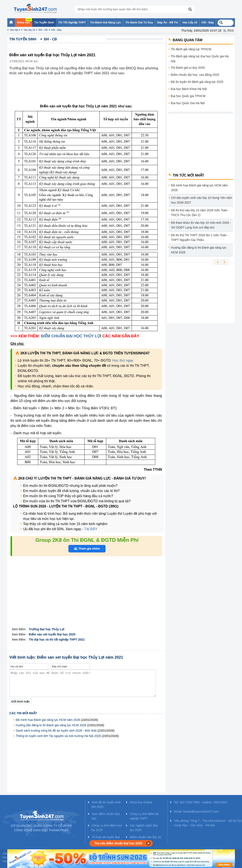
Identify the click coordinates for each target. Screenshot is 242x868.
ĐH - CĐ (43, 30)
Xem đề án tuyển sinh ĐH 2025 (106, 805)
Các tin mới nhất (23, 713)
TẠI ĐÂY (91, 529)
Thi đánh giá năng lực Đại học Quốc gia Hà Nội (200, 59)
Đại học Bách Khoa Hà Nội (189, 89)
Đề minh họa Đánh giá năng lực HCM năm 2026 (48, 720)
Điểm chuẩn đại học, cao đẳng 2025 (195, 75)
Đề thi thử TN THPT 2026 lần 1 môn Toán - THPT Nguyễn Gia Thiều (200, 238)
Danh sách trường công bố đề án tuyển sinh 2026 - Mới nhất (56, 731)
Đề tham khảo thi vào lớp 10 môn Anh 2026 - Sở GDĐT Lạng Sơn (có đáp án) (201, 225)
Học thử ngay (123, 360)
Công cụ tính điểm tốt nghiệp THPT (144, 816)
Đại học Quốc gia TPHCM (188, 96)
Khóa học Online (141, 802)
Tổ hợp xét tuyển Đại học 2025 (106, 839)
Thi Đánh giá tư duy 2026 (188, 68)
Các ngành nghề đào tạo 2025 (144, 828)
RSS (231, 30)
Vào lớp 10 (29, 30)
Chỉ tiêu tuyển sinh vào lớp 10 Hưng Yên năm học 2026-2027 (202, 200)
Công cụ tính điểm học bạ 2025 (107, 828)
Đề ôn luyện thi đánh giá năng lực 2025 (197, 82)
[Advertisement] (88, 93)
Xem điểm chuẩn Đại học (106, 816)
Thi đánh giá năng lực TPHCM (191, 49)
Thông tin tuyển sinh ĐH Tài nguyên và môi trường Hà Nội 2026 (58, 736)
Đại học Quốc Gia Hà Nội (188, 103)
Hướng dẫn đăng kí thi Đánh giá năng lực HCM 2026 (51, 725)
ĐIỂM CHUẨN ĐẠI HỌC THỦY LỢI (71, 336)
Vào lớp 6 (15, 30)
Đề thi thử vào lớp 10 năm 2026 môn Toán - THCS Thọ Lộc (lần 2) (200, 213)
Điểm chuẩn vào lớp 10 (145, 837)
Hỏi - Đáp (56, 30)
